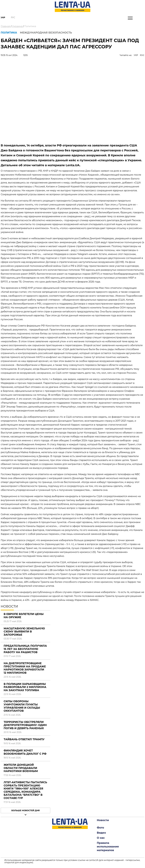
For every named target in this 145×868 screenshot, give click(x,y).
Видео (101, 833)
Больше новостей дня (26, 810)
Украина (17, 26)
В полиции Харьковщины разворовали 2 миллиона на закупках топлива (25, 687)
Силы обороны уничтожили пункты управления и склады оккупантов (22, 706)
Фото (101, 828)
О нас (101, 838)
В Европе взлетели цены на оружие (24, 616)
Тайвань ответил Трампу (24, 739)
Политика (30, 26)
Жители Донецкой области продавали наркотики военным (21, 768)
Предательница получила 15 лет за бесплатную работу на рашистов (25, 649)
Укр (3, 17)
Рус (13, 17)
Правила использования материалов (108, 847)
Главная (6, 26)
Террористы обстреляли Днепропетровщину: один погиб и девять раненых (25, 725)
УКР (136, 55)
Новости (103, 820)
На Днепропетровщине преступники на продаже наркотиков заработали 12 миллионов (25, 668)
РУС (142, 55)
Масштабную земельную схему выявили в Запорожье (24, 632)
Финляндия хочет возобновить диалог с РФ (25, 752)
